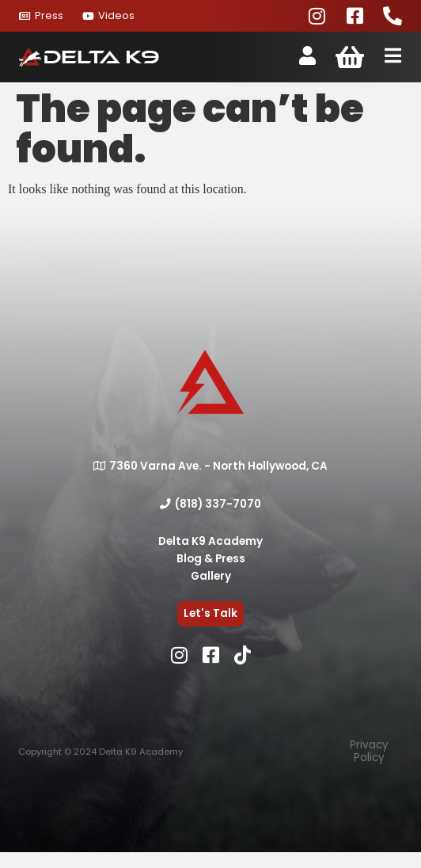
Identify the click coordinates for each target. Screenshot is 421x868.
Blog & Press (211, 559)
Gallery (211, 576)
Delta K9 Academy (210, 541)
